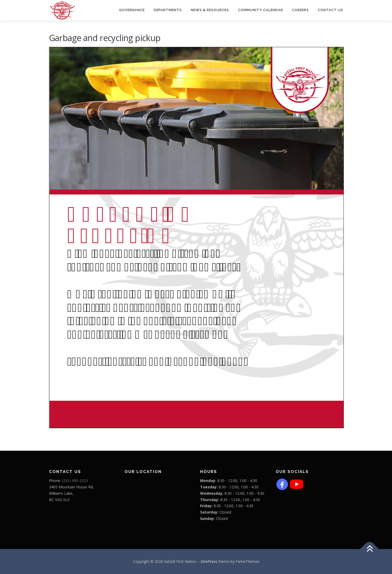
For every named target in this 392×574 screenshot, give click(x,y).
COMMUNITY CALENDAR (261, 10)
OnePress (209, 561)
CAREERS (300, 10)
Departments (168, 10)
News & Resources (210, 10)
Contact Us (331, 10)
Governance (132, 10)
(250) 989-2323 (75, 481)
